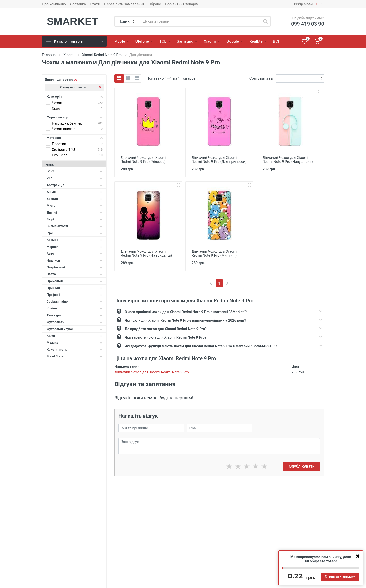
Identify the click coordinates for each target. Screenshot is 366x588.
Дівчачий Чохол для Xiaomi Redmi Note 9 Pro (152, 372)
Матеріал (75, 138)
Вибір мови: (308, 4)
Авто (75, 254)
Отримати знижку (340, 576)
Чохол (57, 103)
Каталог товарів (75, 41)
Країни (75, 308)
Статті (95, 4)
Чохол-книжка (64, 129)
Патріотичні (75, 267)
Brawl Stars (75, 356)
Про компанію (54, 4)
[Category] (126, 21)
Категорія (75, 97)
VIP (75, 178)
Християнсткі (75, 349)
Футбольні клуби (75, 329)
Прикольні (75, 281)
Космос (75, 240)
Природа (75, 288)
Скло (56, 108)
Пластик (59, 144)
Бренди (75, 199)
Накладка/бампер (67, 123)
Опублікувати (302, 466)
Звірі (75, 219)
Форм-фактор (75, 117)
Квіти (75, 336)
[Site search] (199, 21)
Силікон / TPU (63, 150)
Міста (75, 206)
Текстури (75, 315)
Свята (75, 274)
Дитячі (75, 212)
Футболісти (75, 322)
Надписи (75, 260)
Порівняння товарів (181, 4)
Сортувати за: (262, 78)
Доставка (78, 4)
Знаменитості (75, 226)
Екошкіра (60, 155)
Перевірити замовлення (124, 4)
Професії (75, 295)
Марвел (75, 247)
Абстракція (75, 185)
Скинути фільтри (81, 87)
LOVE (75, 171)
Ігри (75, 233)
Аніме (75, 192)
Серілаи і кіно (75, 301)
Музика (75, 343)
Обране (155, 4)
